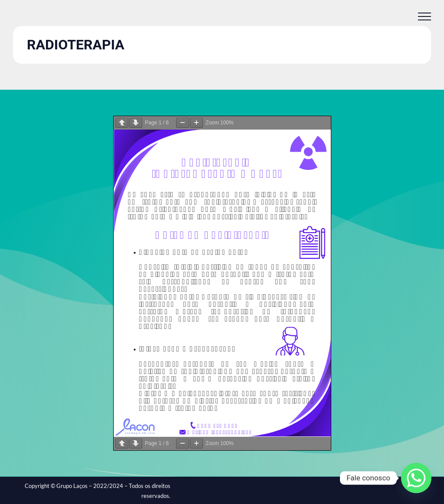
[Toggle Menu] (424, 16)
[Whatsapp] (416, 478)
